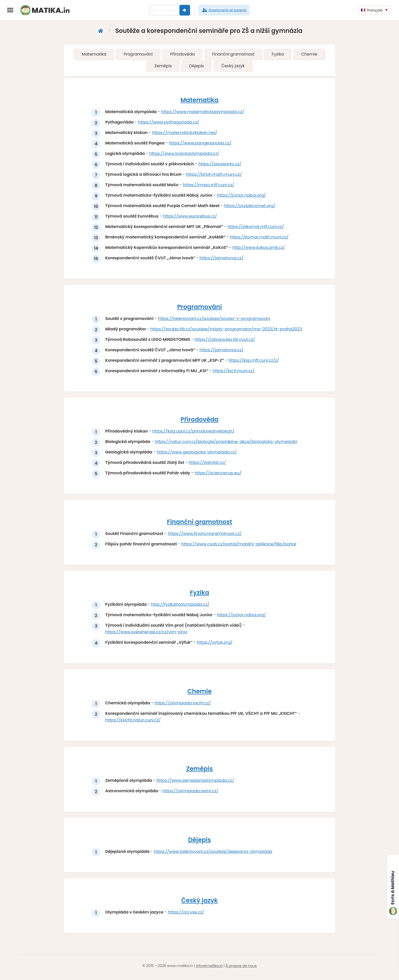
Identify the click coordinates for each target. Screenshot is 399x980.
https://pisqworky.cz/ (220, 164)
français (372, 10)
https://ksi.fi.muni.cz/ (234, 371)
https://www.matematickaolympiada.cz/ (203, 112)
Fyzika (278, 54)
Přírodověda (182, 54)
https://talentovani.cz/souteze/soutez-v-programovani (215, 319)
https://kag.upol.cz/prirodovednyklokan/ (194, 432)
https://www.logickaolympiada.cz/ (185, 154)
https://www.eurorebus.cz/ (190, 216)
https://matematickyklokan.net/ (185, 133)
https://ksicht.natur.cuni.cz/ (133, 722)
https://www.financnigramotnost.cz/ (205, 535)
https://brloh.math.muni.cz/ (214, 175)
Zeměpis (163, 66)
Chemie (309, 54)
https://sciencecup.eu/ (218, 474)
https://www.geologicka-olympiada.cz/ (197, 453)
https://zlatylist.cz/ (208, 464)
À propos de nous (241, 969)
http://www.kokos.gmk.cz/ (259, 248)
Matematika (94, 54)
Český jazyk (233, 66)
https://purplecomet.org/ (250, 206)
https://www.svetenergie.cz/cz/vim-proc (147, 634)
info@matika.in (209, 969)
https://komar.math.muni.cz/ (260, 237)
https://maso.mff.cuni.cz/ (209, 185)
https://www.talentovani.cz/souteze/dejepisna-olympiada (213, 854)
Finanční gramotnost (233, 54)
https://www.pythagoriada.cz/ (169, 122)
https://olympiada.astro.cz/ (191, 793)
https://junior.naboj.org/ (242, 196)
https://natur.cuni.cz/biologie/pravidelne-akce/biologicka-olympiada (226, 443)
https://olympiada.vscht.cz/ (183, 705)
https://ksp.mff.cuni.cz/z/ (254, 361)
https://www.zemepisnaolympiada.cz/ (196, 783)
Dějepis (196, 66)
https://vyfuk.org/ (215, 644)
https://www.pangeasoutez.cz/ (201, 143)
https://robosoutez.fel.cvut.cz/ (225, 340)
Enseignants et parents (224, 10)
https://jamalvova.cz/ (222, 258)
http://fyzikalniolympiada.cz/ (181, 606)
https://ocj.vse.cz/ (186, 915)
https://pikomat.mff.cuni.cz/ (256, 227)
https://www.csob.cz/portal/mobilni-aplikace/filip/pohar (239, 545)
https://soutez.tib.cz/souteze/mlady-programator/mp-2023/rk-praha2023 (227, 330)
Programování (138, 54)
